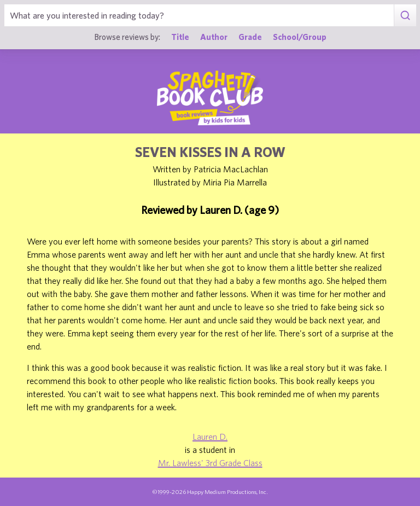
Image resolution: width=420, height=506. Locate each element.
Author (214, 37)
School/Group (300, 37)
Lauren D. (210, 437)
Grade (250, 37)
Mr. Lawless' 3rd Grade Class (210, 463)
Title (180, 37)
